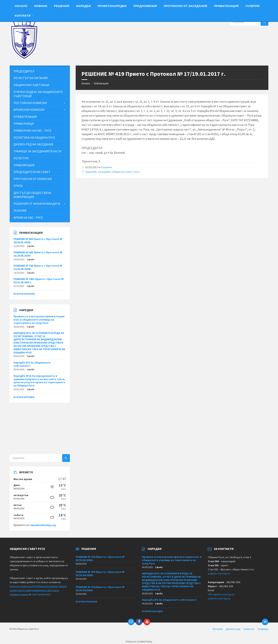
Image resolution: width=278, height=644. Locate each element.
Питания (218, 629)
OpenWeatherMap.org (43, 525)
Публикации (101, 83)
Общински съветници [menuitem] (31, 85)
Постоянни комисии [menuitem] (30, 103)
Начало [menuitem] (21, 6)
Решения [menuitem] (62, 6)
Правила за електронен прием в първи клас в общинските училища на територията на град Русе (39, 320)
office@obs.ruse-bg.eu (221, 594)
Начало (86, 83)
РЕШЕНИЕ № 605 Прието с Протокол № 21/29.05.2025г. (38, 254)
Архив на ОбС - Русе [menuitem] (28, 218)
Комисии (249, 629)
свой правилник (41, 594)
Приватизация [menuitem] (226, 6)
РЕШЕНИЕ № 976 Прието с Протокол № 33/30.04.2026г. (100, 558)
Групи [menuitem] (18, 186)
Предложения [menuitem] (145, 6)
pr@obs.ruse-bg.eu (219, 573)
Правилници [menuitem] (24, 124)
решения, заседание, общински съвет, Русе (112, 172)
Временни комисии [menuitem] (29, 110)
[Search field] (249, 22)
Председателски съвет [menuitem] (32, 172)
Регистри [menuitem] (21, 158)
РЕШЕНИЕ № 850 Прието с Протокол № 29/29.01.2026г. (38, 241)
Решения (106, 167)
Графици (263, 629)
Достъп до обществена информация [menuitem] (32, 195)
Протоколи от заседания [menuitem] (185, 6)
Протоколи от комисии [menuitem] (33, 179)
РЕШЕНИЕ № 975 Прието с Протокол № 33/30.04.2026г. (100, 574)
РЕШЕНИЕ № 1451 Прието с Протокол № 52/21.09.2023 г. (39, 281)
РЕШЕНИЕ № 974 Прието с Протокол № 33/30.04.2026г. (100, 589)
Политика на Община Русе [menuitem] (34, 137)
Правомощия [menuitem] (24, 165)
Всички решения (24, 294)
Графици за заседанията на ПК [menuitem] (38, 151)
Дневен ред (233, 629)
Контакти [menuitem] (23, 16)
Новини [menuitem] (41, 6)
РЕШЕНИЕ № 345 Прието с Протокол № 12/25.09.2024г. (38, 267)
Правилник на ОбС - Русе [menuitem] (33, 131)
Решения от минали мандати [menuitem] (37, 204)
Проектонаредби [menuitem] (112, 6)
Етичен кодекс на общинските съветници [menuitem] (38, 94)
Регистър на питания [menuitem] (31, 78)
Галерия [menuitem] (252, 6)
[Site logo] (24, 58)
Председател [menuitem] (24, 71)
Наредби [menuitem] (83, 6)
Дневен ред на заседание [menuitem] (34, 144)
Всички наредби (24, 397)
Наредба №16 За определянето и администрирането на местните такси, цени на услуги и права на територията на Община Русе (39, 381)
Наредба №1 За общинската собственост (32, 364)
